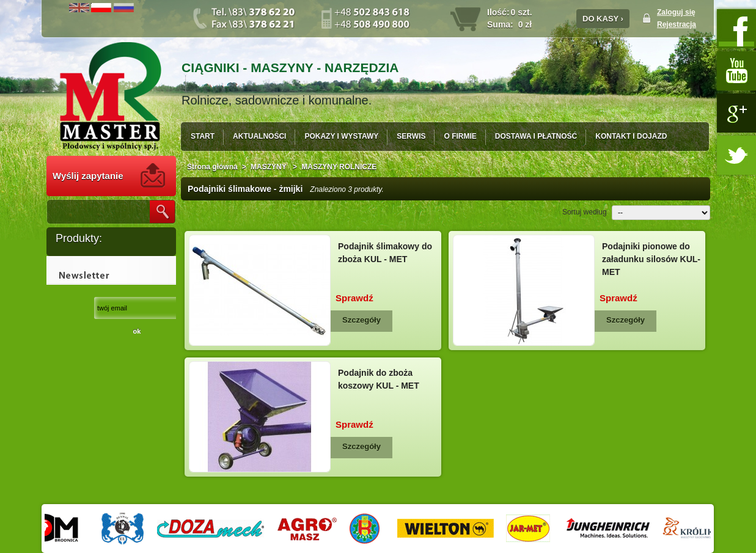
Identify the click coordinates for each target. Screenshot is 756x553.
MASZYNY (270, 167)
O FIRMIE (460, 136)
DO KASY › (603, 19)
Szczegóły (361, 320)
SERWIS (411, 136)
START (203, 136)
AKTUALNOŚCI (259, 136)
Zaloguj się (676, 12)
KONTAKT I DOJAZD (631, 136)
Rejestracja (677, 24)
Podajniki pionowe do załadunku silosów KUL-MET (651, 259)
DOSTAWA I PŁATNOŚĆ (536, 136)
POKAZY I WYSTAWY (341, 136)
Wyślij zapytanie (88, 176)
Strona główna (212, 167)
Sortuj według (585, 212)
